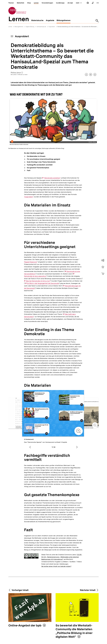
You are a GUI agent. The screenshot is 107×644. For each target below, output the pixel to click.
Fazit (28, 170)
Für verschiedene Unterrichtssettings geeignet (43, 159)
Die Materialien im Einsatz (36, 156)
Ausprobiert (52, 27)
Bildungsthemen (19, 27)
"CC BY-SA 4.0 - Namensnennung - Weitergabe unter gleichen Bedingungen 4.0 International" (62, 557)
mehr (79, 3)
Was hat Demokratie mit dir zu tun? (38, 281)
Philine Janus (17, 73)
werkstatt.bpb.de (41, 27)
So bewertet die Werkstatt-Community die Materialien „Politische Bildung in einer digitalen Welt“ (74, 631)
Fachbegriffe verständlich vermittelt (39, 165)
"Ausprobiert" (29, 197)
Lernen (10, 27)
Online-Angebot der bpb (25, 626)
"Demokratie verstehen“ (52, 178)
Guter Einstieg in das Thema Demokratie (41, 162)
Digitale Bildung (30, 27)
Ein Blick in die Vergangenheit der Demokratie (43, 283)
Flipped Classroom (31, 262)
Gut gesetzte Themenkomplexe (38, 168)
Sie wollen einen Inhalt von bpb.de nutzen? (56, 566)
